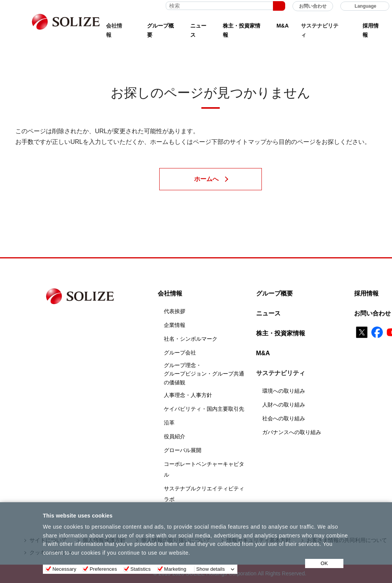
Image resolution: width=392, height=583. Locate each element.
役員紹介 (175, 436)
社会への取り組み (284, 418)
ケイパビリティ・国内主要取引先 (204, 409)
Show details (211, 569)
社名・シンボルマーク (191, 339)
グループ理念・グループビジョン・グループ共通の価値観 (204, 374)
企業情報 (175, 325)
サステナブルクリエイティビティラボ (204, 494)
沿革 (169, 423)
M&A (283, 26)
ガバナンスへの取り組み (292, 432)
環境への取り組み (284, 391)
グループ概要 (160, 30)
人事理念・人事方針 (188, 395)
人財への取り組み (284, 405)
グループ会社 (180, 353)
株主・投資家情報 (242, 30)
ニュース (198, 30)
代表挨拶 (175, 311)
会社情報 (170, 293)
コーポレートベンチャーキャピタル (204, 469)
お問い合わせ (313, 6)
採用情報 (371, 30)
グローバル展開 (183, 450)
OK (324, 563)
